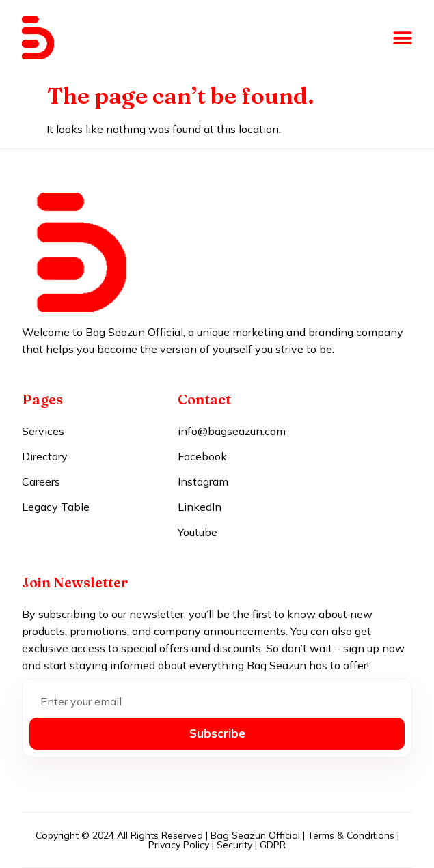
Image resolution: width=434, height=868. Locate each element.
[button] (402, 39)
